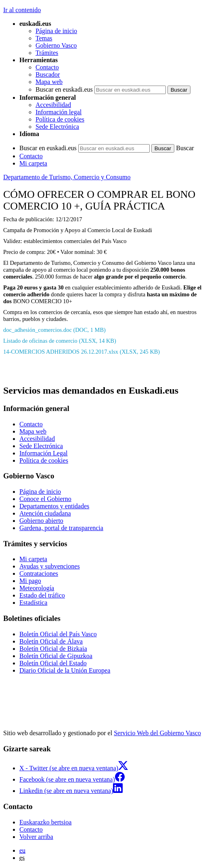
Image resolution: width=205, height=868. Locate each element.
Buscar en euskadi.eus (64, 89)
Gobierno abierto (41, 521)
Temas (44, 38)
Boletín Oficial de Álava (51, 641)
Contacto (47, 67)
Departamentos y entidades (54, 506)
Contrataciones (39, 573)
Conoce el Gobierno (45, 499)
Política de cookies (60, 119)
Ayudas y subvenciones (50, 566)
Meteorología (37, 588)
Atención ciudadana (45, 513)
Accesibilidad (53, 105)
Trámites (47, 53)
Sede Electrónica (57, 127)
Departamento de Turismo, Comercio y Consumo (67, 177)
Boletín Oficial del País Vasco (58, 634)
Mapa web (49, 82)
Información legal (59, 112)
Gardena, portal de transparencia (61, 528)
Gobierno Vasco (56, 45)
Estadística (33, 603)
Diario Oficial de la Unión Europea (65, 670)
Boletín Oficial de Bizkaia (53, 649)
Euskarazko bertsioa (45, 822)
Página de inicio (56, 31)
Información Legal (44, 453)
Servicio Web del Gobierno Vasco (157, 733)
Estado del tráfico (42, 595)
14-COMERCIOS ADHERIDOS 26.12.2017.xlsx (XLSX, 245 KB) (82, 352)
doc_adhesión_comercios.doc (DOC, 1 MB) (54, 330)
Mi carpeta (33, 163)
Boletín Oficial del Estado (53, 663)
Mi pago (30, 581)
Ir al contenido (22, 10)
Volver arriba (36, 837)
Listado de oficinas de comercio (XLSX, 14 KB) (60, 341)
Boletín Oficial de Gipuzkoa (56, 656)
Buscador (48, 74)
